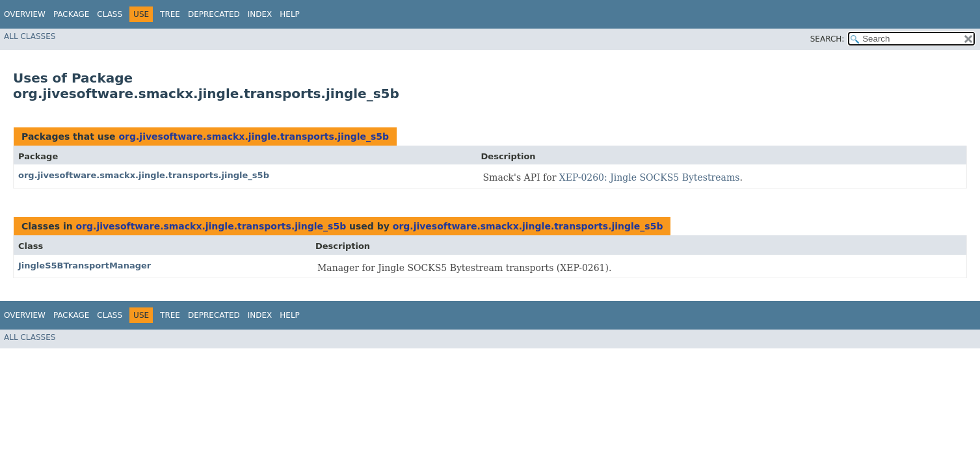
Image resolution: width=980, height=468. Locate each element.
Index (260, 14)
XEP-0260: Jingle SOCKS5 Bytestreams (650, 177)
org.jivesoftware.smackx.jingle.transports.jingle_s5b (254, 136)
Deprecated (214, 14)
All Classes (30, 36)
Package (71, 14)
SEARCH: (828, 39)
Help (290, 14)
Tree (170, 14)
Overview (25, 14)
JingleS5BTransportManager (85, 266)
